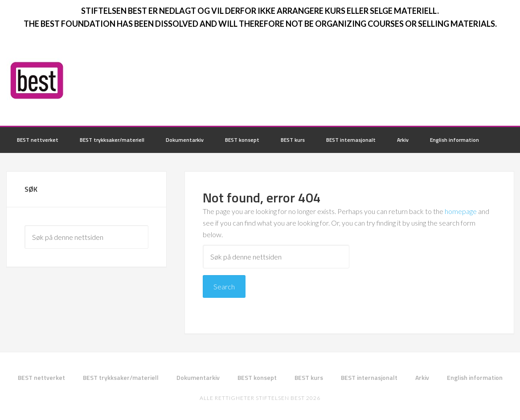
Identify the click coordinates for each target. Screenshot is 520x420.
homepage (461, 211)
